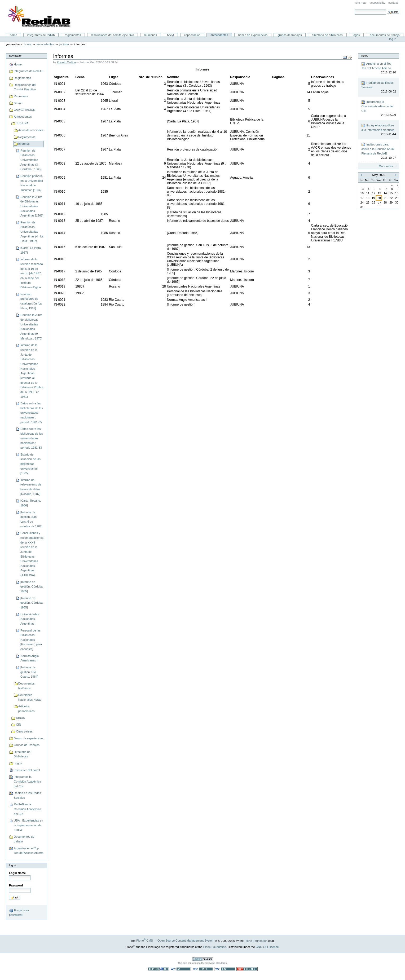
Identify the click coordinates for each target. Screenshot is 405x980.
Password (16, 885)
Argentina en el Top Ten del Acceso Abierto (29, 851)
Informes (24, 144)
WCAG (180, 969)
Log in (393, 39)
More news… (387, 166)
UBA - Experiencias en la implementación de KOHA (28, 825)
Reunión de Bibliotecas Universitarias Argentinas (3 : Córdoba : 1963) (31, 160)
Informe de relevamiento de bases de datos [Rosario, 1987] (31, 487)
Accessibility (377, 3)
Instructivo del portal (27, 770)
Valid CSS (225, 969)
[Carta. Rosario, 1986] (31, 503)
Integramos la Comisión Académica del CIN (27, 781)
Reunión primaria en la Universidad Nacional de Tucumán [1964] (32, 183)
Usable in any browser (247, 969)
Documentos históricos (27, 686)
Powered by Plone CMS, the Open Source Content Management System (202, 959)
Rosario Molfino (66, 62)
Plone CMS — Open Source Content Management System (175, 941)
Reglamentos (73, 35)
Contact (393, 3)
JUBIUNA (64, 44)
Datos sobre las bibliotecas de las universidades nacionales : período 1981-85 (32, 413)
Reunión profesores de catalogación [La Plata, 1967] (31, 301)
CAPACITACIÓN (192, 35)
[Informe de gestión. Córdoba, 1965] (32, 587)
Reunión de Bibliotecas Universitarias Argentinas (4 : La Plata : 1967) (32, 232)
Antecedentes (219, 35)
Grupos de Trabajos (290, 35)
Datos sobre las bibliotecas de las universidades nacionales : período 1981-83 (32, 438)
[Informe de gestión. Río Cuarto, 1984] (29, 672)
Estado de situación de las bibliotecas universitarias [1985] (30, 464)
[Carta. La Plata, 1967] (31, 250)
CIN (18, 725)
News (365, 56)
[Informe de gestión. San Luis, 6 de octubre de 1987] (31, 519)
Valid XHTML (202, 969)
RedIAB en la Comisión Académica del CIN (27, 809)
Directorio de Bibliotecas (327, 35)
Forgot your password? (19, 912)
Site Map (361, 3)
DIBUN (20, 718)
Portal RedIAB (40, 17)
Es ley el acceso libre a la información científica (378, 130)
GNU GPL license (267, 947)
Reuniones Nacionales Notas (30, 697)
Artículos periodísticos (27, 709)
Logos (356, 35)
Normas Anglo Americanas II (30, 658)
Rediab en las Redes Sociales (27, 795)
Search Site (355, 9)
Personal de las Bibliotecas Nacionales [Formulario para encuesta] (31, 640)
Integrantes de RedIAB (41, 35)
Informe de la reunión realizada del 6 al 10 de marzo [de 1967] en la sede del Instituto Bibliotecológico (32, 273)
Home (14, 35)
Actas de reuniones (31, 130)
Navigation (16, 56)
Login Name (17, 873)
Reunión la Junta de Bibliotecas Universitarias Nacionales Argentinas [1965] (32, 206)
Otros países (24, 731)
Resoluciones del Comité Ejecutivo (112, 35)
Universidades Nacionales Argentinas (30, 619)
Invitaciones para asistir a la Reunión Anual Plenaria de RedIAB (378, 151)
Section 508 (158, 969)
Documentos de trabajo (385, 35)
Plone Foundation (256, 941)
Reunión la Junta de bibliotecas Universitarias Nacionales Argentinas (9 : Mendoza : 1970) (31, 326)
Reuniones (151, 35)
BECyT (170, 35)
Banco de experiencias (253, 35)
